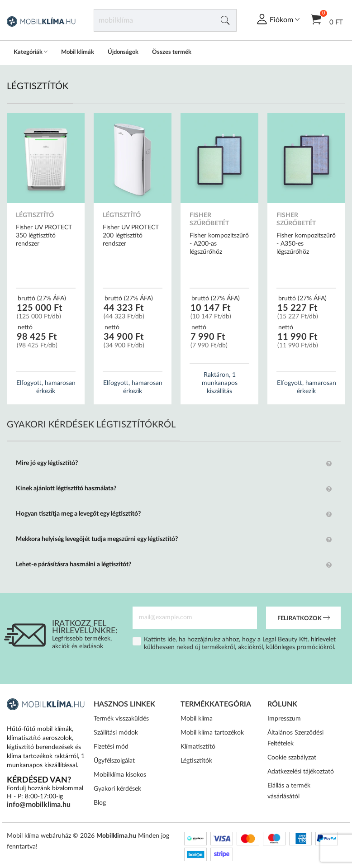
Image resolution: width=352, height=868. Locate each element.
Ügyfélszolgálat (114, 761)
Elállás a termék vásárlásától (289, 791)
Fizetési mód (111, 747)
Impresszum (284, 719)
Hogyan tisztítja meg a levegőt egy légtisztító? (78, 514)
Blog (100, 803)
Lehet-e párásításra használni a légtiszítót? (74, 564)
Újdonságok (123, 52)
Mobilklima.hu (116, 836)
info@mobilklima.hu (39, 805)
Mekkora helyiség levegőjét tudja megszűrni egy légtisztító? (97, 539)
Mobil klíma (197, 719)
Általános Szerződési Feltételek (295, 738)
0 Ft (327, 19)
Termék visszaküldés (121, 719)
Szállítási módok (116, 733)
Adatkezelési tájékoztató (301, 772)
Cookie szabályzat (292, 758)
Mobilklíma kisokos (120, 775)
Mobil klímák (78, 52)
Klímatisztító (198, 747)
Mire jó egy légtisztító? (47, 463)
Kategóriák (31, 52)
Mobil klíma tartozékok (212, 733)
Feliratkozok (304, 619)
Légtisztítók (196, 761)
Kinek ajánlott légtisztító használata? (66, 489)
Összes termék (172, 52)
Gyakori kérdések (117, 789)
